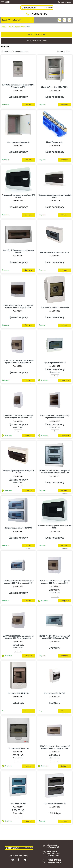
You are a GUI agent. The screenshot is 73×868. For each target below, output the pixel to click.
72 (62, 52)
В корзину (65, 380)
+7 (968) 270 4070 (54, 860)
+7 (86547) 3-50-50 (54, 863)
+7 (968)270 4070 (39, 14)
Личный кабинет (65, 2)
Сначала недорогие (14, 52)
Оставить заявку (28, 105)
